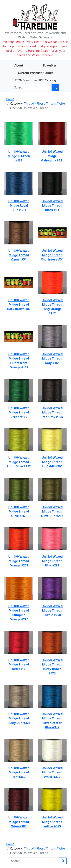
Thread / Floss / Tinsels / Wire (45, 103)
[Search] (32, 87)
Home (10, 99)
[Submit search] (55, 87)
